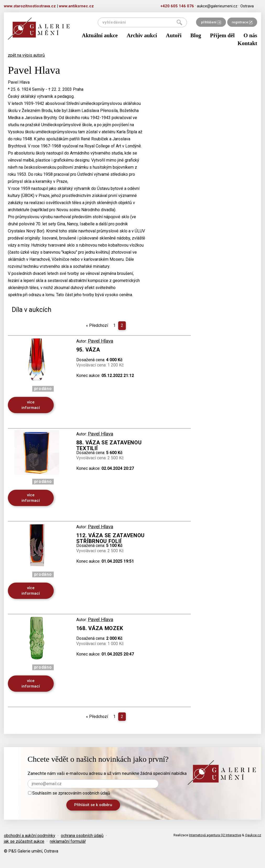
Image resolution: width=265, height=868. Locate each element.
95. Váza (88, 350)
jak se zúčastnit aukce (24, 841)
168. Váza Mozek (100, 628)
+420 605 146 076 (177, 6)
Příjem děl (222, 35)
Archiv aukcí (142, 35)
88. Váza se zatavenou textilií (109, 445)
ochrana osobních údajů (82, 836)
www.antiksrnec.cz (76, 6)
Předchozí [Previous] (97, 325)
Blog (196, 35)
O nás (250, 35)
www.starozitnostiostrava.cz (30, 6)
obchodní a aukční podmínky (30, 836)
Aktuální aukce (100, 35)
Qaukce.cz (253, 835)
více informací (31, 405)
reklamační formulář (68, 841)
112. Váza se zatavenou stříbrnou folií (110, 538)
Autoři (174, 35)
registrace (242, 22)
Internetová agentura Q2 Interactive (215, 835)
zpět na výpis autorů (26, 55)
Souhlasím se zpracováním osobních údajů (69, 793)
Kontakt (247, 43)
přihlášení (211, 22)
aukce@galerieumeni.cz (217, 6)
